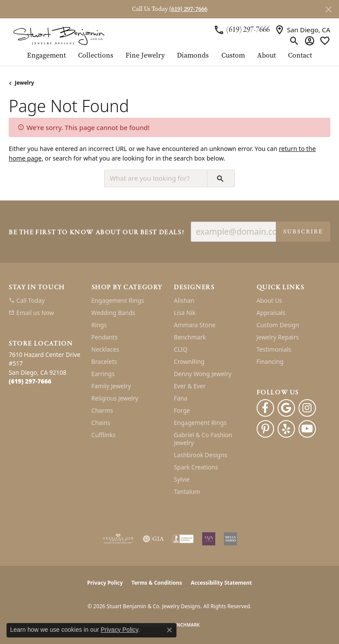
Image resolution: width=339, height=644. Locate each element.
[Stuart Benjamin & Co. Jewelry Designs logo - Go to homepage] (59, 35)
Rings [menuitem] (99, 325)
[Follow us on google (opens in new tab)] (286, 408)
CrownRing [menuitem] (189, 361)
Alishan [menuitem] (184, 300)
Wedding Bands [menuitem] (114, 313)
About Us (270, 300)
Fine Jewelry (145, 56)
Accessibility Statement (221, 583)
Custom (233, 56)
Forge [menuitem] (182, 410)
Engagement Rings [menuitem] (118, 300)
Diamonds (193, 56)
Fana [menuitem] (181, 398)
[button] (294, 41)
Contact (300, 56)
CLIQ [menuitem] (181, 349)
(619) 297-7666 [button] (188, 9)
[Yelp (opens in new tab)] (286, 429)
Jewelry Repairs (278, 337)
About (266, 56)
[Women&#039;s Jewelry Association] (209, 539)
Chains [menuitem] (101, 423)
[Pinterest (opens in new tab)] (265, 429)
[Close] (328, 9)
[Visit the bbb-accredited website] (183, 539)
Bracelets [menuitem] (104, 361)
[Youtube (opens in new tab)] (307, 429)
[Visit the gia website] (153, 539)
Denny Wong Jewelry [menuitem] (203, 374)
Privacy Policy (105, 583)
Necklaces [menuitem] (105, 349)
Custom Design (278, 325)
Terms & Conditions (157, 583)
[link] (242, 30)
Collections (96, 56)
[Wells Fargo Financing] (231, 539)
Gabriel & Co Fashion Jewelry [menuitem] (203, 439)
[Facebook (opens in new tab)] (265, 408)
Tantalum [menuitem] (187, 492)
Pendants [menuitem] (105, 337)
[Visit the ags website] (118, 539)
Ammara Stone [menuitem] (195, 325)
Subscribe (303, 231)
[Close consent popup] (169, 630)
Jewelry (24, 83)
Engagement (46, 56)
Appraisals (271, 313)
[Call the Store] (30, 381)
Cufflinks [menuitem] (104, 435)
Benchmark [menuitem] (190, 337)
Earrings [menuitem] (103, 374)
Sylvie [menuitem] (182, 479)
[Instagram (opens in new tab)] (307, 408)
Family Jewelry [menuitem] (111, 386)
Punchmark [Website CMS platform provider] (185, 625)
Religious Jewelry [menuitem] (115, 398)
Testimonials (274, 349)
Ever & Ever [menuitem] (190, 386)
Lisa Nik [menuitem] (185, 313)
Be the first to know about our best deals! (96, 233)
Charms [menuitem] (102, 410)
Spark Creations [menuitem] (196, 467)
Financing (270, 361)
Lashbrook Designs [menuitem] (200, 455)
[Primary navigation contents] (169, 59)
